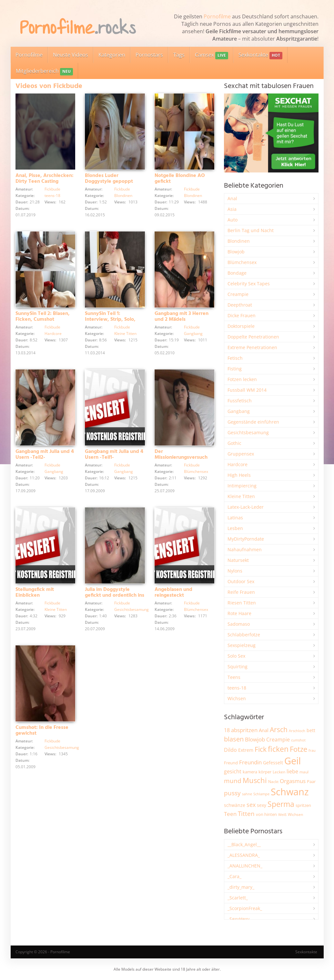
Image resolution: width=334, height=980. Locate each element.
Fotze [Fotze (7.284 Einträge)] (299, 749)
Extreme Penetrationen (252, 347)
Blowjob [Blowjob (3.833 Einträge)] (255, 739)
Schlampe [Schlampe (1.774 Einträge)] (261, 794)
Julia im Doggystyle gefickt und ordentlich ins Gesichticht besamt (115, 595)
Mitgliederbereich (44, 71)
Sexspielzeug (242, 645)
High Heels (239, 475)
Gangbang (193, 333)
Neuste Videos (71, 55)
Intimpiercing (242, 486)
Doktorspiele (241, 326)
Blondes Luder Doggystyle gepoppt (109, 179)
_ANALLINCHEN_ (245, 866)
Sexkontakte (260, 55)
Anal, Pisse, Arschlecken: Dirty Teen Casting (45, 179)
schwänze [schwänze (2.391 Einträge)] (235, 805)
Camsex (212, 55)
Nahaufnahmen (245, 549)
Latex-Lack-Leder (246, 507)
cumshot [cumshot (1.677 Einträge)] (298, 740)
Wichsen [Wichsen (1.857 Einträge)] (295, 814)
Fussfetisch (240, 401)
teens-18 (52, 196)
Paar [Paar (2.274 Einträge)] (311, 781)
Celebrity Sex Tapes (249, 284)
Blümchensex (196, 471)
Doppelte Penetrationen (253, 337)
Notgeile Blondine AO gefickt (180, 179)
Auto (233, 220)
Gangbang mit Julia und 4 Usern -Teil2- (45, 455)
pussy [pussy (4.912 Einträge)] (232, 793)
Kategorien (112, 55)
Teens (234, 677)
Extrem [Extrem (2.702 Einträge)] (246, 750)
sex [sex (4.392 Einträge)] (251, 805)
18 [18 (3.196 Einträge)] (227, 730)
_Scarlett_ (238, 898)
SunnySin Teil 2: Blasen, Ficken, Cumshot (43, 317)
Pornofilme (217, 16)
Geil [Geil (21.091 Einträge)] (293, 761)
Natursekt (238, 560)
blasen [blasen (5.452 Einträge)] (234, 739)
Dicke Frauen (242, 315)
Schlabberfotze (244, 635)
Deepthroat (240, 305)
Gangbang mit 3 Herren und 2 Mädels (182, 317)
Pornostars (149, 55)
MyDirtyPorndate (246, 539)
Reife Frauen (241, 592)
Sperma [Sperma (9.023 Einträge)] (281, 804)
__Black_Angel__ (244, 844)
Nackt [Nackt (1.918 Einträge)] (273, 781)
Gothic (234, 443)
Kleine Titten (125, 333)
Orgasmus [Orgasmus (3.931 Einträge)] (293, 781)
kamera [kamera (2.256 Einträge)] (250, 772)
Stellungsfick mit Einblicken (35, 593)
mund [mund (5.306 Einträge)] (233, 781)
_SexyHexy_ (239, 919)
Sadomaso (239, 624)
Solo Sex (236, 656)
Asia (232, 209)
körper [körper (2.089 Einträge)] (265, 772)
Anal (232, 198)
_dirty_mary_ (241, 887)
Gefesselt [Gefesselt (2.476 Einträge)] (273, 763)
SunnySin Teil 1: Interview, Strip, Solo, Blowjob (110, 319)
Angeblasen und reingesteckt (173, 593)
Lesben (235, 528)
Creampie (238, 294)
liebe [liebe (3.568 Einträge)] (292, 771)
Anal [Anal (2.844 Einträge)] (264, 730)
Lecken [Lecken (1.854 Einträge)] (279, 772)
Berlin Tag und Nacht (251, 230)
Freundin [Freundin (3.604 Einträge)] (250, 762)
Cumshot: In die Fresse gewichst (42, 730)
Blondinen (123, 196)
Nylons (235, 571)
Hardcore (53, 333)
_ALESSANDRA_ (244, 855)
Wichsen (237, 698)
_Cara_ (234, 876)
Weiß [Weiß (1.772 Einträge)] (282, 814)
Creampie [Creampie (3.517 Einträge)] (278, 740)
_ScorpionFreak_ (245, 908)
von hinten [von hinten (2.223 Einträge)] (266, 814)
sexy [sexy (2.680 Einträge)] (262, 805)
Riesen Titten (242, 603)
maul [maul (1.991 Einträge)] (304, 772)
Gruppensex (241, 454)
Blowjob (236, 252)
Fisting (235, 369)
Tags (179, 55)
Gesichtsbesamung (132, 609)
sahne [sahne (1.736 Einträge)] (247, 794)
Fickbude (52, 189)
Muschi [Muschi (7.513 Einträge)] (255, 780)
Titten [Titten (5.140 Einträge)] (246, 814)
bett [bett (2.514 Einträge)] (311, 730)
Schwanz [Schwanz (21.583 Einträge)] (290, 792)
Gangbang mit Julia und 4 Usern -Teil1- (114, 455)
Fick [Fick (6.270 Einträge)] (261, 749)
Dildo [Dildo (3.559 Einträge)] (230, 750)
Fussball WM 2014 (247, 390)
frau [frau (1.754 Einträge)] (312, 750)
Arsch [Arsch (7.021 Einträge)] (279, 729)
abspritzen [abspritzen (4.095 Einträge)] (244, 730)
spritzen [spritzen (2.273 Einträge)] (303, 805)
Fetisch (235, 358)
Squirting (238, 666)
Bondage (237, 273)
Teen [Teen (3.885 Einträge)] (230, 814)
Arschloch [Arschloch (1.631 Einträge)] (297, 731)
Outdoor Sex (241, 581)
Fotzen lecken (242, 379)
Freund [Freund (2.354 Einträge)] (231, 763)
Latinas (235, 518)
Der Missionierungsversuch (181, 455)
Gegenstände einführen (253, 422)
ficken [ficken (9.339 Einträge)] (278, 749)
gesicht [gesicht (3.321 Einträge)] (233, 771)
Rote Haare (239, 613)
